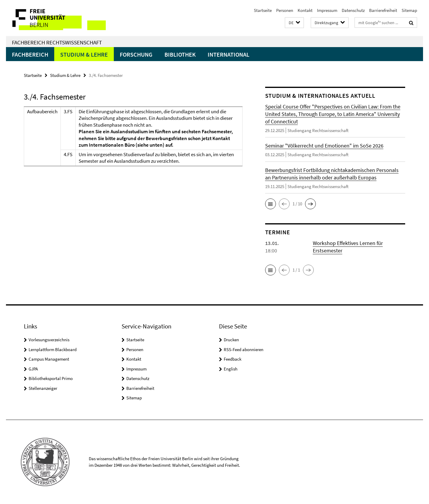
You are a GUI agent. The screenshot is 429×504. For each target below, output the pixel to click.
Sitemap (409, 10)
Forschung (136, 54)
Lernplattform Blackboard (53, 349)
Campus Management (49, 359)
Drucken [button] (231, 340)
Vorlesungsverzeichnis (49, 340)
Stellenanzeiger (43, 388)
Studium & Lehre (84, 54)
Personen (285, 10)
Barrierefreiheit (383, 10)
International (229, 54)
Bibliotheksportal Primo (51, 378)
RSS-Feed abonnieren (244, 349)
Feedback (233, 359)
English (231, 369)
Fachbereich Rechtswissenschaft (57, 42)
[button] (294, 23)
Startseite (263, 10)
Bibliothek (180, 54)
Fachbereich (30, 54)
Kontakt (305, 10)
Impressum (327, 10)
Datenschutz (353, 10)
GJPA (33, 369)
